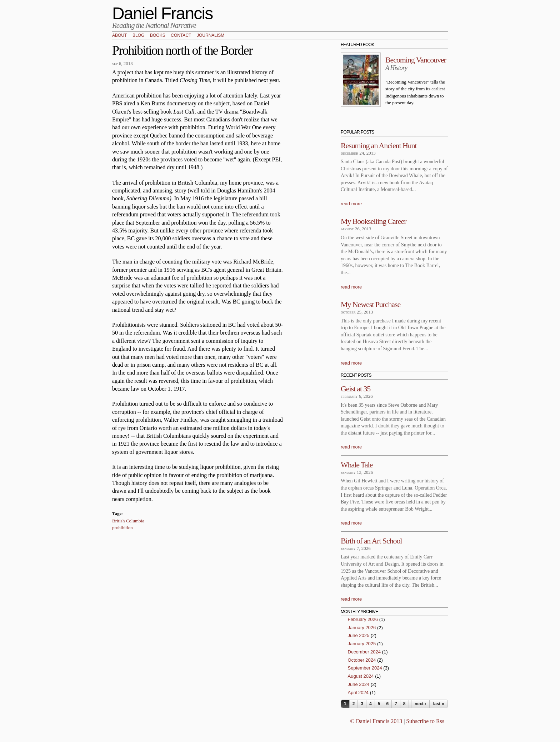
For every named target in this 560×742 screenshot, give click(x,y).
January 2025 (362, 644)
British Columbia (128, 521)
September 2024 (365, 668)
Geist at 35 (356, 389)
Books (158, 36)
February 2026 (363, 619)
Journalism (211, 36)
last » (439, 704)
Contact (181, 36)
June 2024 (359, 684)
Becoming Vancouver (416, 60)
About (119, 36)
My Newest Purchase (371, 304)
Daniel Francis (162, 13)
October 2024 (362, 660)
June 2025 (359, 635)
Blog (138, 36)
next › (420, 704)
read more (351, 204)
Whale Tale (357, 465)
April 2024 (358, 693)
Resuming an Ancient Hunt (379, 146)
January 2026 (362, 628)
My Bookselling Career (373, 221)
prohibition (122, 528)
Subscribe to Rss (425, 721)
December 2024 (364, 652)
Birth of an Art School (371, 541)
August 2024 (361, 676)
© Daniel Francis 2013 (376, 721)
